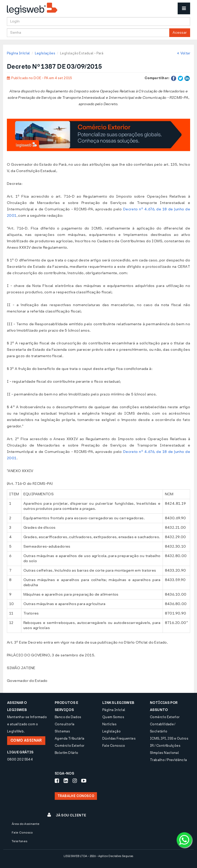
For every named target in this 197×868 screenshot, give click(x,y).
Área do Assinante (26, 824)
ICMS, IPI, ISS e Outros (169, 738)
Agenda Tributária (70, 738)
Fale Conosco (114, 746)
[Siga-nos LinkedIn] (66, 781)
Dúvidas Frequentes (119, 738)
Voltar (184, 53)
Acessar (180, 33)
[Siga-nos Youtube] (84, 781)
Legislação (111, 731)
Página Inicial (18, 53)
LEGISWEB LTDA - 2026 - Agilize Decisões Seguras (98, 856)
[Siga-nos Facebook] (57, 781)
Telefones (20, 841)
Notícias (109, 724)
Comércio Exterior (70, 746)
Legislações (45, 53)
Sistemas (62, 731)
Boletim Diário (66, 753)
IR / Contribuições (165, 746)
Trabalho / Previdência (168, 760)
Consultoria (65, 724)
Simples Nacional (164, 753)
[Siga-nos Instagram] (75, 781)
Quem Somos (113, 717)
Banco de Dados (68, 717)
